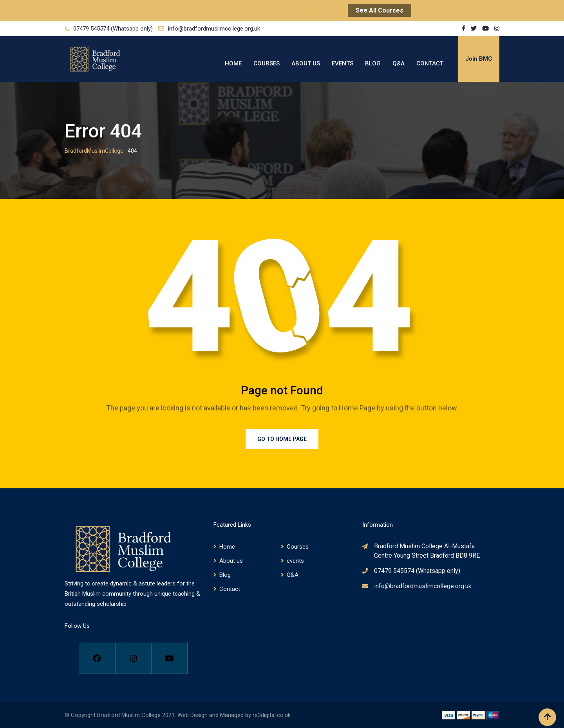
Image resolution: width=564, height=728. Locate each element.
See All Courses (380, 10)
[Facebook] (97, 658)
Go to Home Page (282, 439)
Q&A (399, 63)
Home (233, 63)
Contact (430, 63)
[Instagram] (133, 658)
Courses (267, 63)
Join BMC (479, 59)
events (343, 63)
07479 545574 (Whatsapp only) (113, 29)
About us (306, 63)
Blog (373, 63)
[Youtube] (169, 658)
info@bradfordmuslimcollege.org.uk (214, 29)
